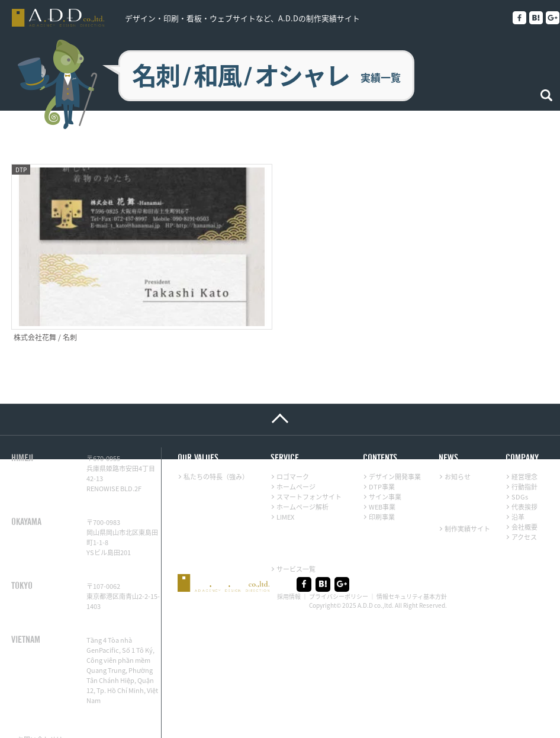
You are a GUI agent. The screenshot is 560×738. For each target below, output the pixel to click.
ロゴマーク (293, 444)
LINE (24, 717)
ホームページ (296, 454)
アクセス (524, 505)
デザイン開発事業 (395, 444)
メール (73, 717)
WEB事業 (382, 474)
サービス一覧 (296, 536)
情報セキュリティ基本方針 (412, 564)
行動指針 (524, 454)
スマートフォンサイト (309, 464)
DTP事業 (382, 454)
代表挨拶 (524, 474)
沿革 (518, 484)
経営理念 (524, 444)
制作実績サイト (467, 496)
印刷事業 (382, 484)
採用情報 (289, 564)
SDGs (520, 464)
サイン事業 (385, 464)
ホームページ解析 (302, 474)
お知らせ (458, 444)
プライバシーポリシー (339, 564)
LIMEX (285, 484)
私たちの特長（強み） (216, 444)
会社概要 (524, 494)
